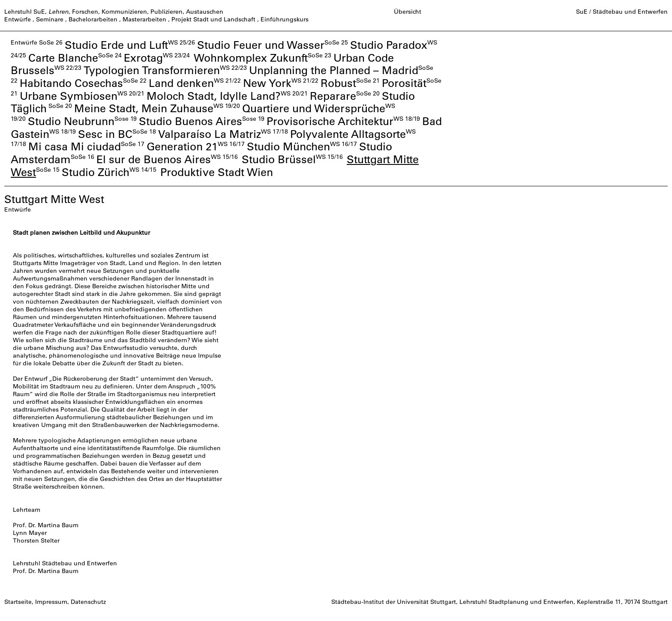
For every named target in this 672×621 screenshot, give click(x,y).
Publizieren (166, 12)
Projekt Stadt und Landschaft (213, 19)
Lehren (58, 12)
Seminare (50, 19)
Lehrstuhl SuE (25, 12)
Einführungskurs (285, 19)
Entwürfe (18, 19)
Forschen (85, 12)
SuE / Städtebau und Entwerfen (622, 12)
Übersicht (408, 12)
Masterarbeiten (144, 19)
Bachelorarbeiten (93, 19)
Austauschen (205, 12)
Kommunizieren (124, 12)
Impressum (51, 602)
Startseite (18, 602)
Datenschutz (88, 602)
